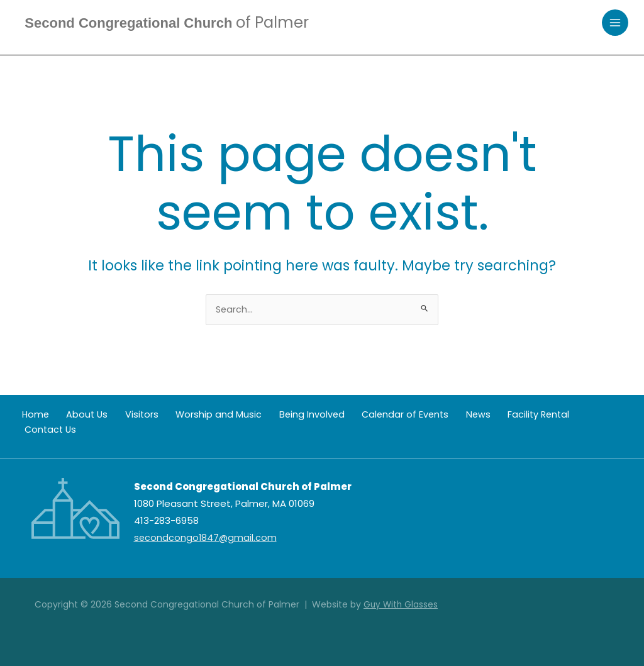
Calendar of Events (366, 415)
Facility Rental (487, 415)
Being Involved (279, 415)
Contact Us (555, 415)
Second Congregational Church (177, 23)
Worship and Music (192, 415)
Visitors (123, 415)
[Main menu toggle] (615, 24)
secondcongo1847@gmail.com (206, 538)
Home (30, 415)
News (433, 415)
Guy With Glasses (402, 604)
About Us (75, 415)
